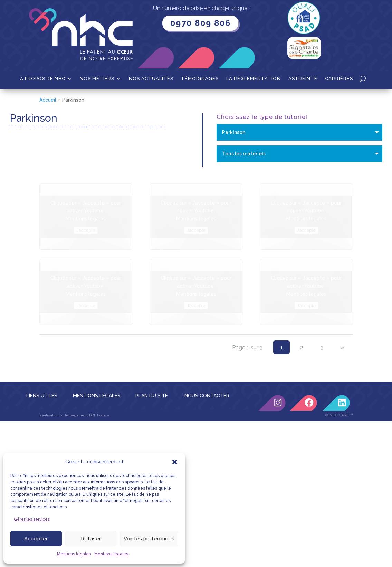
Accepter (36, 539)
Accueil (48, 100)
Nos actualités (151, 79)
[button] (175, 462)
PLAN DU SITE (152, 396)
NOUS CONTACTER (207, 396)
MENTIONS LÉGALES (97, 396)
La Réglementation (254, 79)
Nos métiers (97, 79)
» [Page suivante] (343, 347)
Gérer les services (32, 519)
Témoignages (200, 79)
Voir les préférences (149, 539)
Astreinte (303, 79)
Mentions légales (74, 554)
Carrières (339, 79)
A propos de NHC (43, 79)
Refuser (91, 539)
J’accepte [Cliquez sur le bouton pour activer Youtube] (86, 230)
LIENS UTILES (42, 396)
